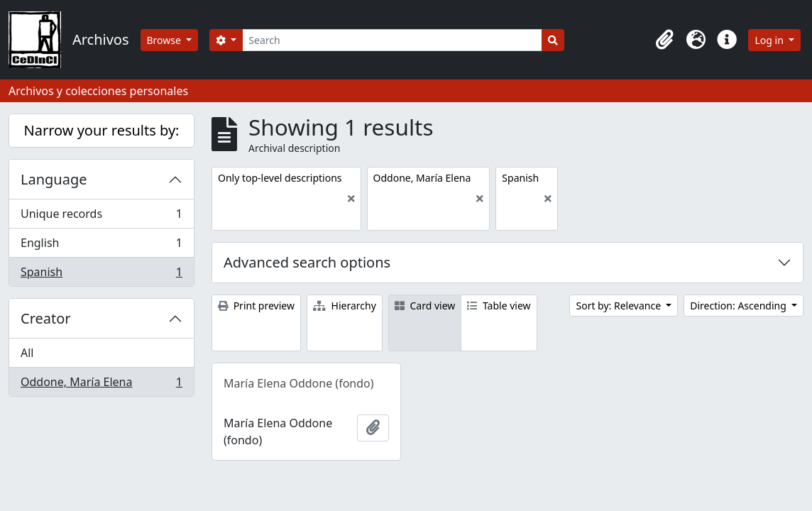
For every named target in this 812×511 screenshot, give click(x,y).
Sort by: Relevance (619, 306)
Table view (499, 306)
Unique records (101, 217)
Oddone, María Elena (101, 385)
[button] (664, 40)
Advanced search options (307, 262)
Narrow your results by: (102, 130)
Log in (770, 40)
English (101, 246)
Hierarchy (345, 306)
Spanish (101, 275)
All (27, 353)
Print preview (256, 306)
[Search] (392, 40)
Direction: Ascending (739, 306)
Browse (165, 40)
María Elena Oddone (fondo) (299, 383)
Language (54, 179)
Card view (425, 306)
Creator (46, 318)
